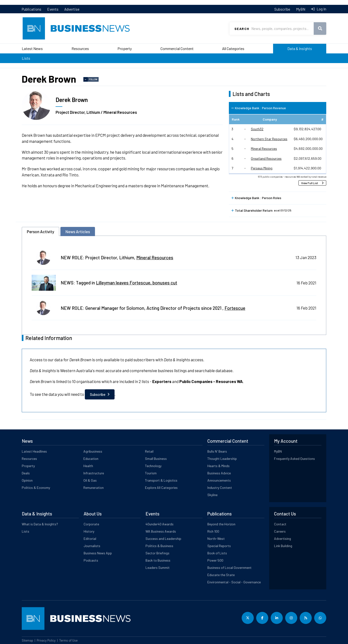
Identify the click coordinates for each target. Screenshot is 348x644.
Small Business (156, 459)
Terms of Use (68, 640)
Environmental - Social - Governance (234, 582)
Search (242, 29)
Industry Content (220, 488)
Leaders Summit (158, 568)
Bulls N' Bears (217, 451)
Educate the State (221, 575)
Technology (153, 466)
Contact (280, 524)
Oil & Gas (90, 480)
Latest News (32, 48)
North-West (216, 539)
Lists (26, 58)
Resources (80, 48)
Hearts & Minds (218, 466)
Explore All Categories (161, 488)
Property (125, 48)
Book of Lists (217, 553)
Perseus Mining (262, 168)
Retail (149, 451)
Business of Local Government (229, 568)
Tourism (151, 473)
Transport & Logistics (161, 480)
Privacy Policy (46, 640)
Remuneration (94, 488)
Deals (26, 473)
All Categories (233, 48)
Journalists (92, 546)
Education (91, 459)
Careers (280, 531)
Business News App (98, 553)
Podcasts (91, 560)
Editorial (90, 539)
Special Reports (219, 546)
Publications (32, 9)
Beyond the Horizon (221, 524)
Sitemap (27, 640)
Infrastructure (94, 473)
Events (53, 9)
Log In (321, 9)
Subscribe (282, 9)
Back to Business (158, 560)
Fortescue (235, 308)
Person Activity (40, 232)
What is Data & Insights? (40, 524)
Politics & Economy (36, 488)
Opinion (27, 480)
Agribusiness (93, 451)
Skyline (212, 495)
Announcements (219, 480)
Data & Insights (300, 48)
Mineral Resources (264, 148)
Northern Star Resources (269, 139)
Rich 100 (213, 531)
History (89, 531)
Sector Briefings (157, 553)
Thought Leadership (222, 459)
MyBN (301, 9)
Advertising (283, 539)
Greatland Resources (266, 158)
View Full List (310, 183)
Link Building (283, 546)
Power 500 (215, 560)
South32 (257, 129)
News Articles (78, 232)
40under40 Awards (159, 524)
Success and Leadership (163, 539)
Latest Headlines (34, 451)
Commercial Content (177, 48)
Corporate (91, 524)
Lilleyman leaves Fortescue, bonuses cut (137, 283)
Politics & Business (159, 546)
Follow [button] (93, 79)
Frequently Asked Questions (294, 459)
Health (88, 466)
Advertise (72, 9)
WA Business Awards (161, 531)
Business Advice (219, 473)
